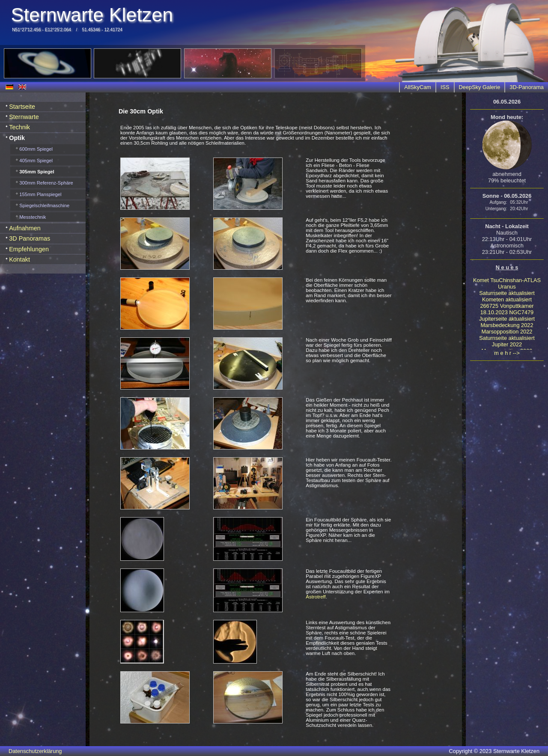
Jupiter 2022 (507, 344)
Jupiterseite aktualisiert (507, 319)
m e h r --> (507, 353)
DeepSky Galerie (480, 87)
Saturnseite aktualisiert (507, 293)
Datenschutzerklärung (35, 751)
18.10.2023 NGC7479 (507, 312)
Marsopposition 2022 (507, 332)
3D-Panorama (527, 87)
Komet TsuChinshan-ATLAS (507, 280)
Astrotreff (316, 597)
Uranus (507, 287)
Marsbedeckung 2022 (507, 325)
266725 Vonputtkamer (507, 306)
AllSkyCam (418, 87)
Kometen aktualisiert (507, 299)
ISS (445, 87)
